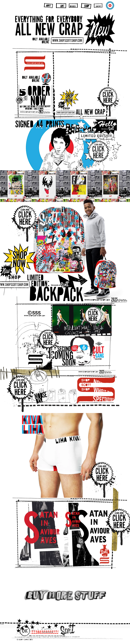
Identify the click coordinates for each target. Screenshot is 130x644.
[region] (48, 6)
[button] (82, 81)
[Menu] (110, 5)
